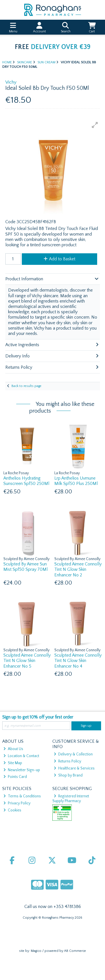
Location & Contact (21, 756)
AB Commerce (75, 951)
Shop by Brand (68, 775)
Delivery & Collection (73, 754)
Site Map (13, 763)
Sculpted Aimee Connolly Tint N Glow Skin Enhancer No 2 (78, 569)
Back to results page (26, 386)
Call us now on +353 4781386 (53, 907)
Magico (36, 951)
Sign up (86, 726)
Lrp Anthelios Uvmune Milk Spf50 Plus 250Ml (76, 481)
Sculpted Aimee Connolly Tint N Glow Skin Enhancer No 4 (78, 661)
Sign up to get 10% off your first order (38, 717)
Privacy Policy (17, 803)
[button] (95, 125)
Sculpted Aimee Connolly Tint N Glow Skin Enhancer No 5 (27, 661)
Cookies (12, 810)
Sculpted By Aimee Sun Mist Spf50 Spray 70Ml (25, 567)
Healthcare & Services (74, 768)
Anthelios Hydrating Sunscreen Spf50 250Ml (26, 481)
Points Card (15, 777)
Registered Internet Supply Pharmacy (71, 798)
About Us (13, 749)
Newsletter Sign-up (22, 770)
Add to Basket (60, 259)
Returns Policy (67, 761)
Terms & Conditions (22, 796)
